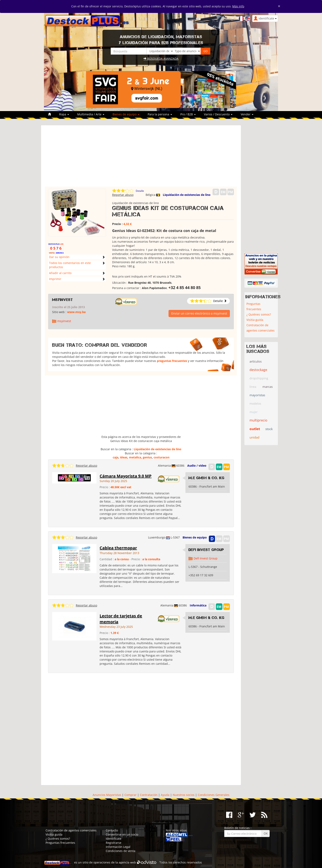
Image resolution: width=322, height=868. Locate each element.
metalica (135, 457)
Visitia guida (255, 320)
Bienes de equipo (195, 537)
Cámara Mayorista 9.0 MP (126, 476)
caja (116, 457)
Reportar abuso (123, 195)
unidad (254, 437)
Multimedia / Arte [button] (91, 114)
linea (253, 387)
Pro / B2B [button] (188, 114)
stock (269, 429)
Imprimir (55, 279)
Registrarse (114, 843)
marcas (268, 387)
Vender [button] (247, 114)
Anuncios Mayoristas (107, 795)
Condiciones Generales (214, 795)
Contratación (149, 795)
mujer (254, 412)
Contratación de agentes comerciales (260, 328)
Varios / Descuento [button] (218, 114)
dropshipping (259, 378)
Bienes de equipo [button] (126, 114)
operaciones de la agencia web (115, 862)
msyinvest (63, 300)
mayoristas (257, 395)
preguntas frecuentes (172, 361)
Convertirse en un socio (122, 834)
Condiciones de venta (121, 851)
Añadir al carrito (60, 273)
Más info (238, 6)
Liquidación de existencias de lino (187, 195)
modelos (255, 404)
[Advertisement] (141, 158)
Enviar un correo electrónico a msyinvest (199, 313)
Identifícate (114, 839)
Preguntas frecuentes (254, 306)
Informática (198, 605)
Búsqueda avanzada (161, 59)
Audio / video (197, 466)
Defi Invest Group (206, 550)
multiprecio (258, 420)
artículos (256, 361)
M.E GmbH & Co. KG (206, 478)
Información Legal (118, 847)
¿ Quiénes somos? (259, 314)
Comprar (131, 795)
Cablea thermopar (118, 548)
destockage (258, 370)
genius (147, 457)
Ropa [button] (64, 114)
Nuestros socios (184, 795)
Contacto (112, 830)
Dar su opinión (59, 257)
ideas (124, 457)
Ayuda (165, 795)
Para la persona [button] (160, 114)
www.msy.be (76, 312)
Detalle (140, 191)
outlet (255, 429)
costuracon (162, 457)
